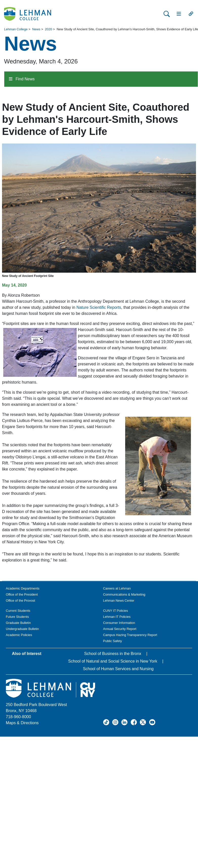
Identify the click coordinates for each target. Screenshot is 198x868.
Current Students (18, 611)
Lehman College (16, 29)
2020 (48, 29)
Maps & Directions (22, 723)
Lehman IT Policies (117, 617)
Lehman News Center (119, 601)
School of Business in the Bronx (113, 654)
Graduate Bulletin (18, 623)
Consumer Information (119, 623)
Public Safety (113, 641)
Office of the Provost (20, 601)
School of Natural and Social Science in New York (113, 661)
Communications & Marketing (124, 594)
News (36, 29)
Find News (22, 79)
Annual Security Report (120, 629)
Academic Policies (19, 635)
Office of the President (22, 594)
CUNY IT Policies (116, 611)
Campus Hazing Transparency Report (130, 635)
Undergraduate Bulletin (22, 629)
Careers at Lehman (117, 588)
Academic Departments (23, 588)
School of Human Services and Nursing (118, 669)
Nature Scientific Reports (99, 307)
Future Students (17, 617)
